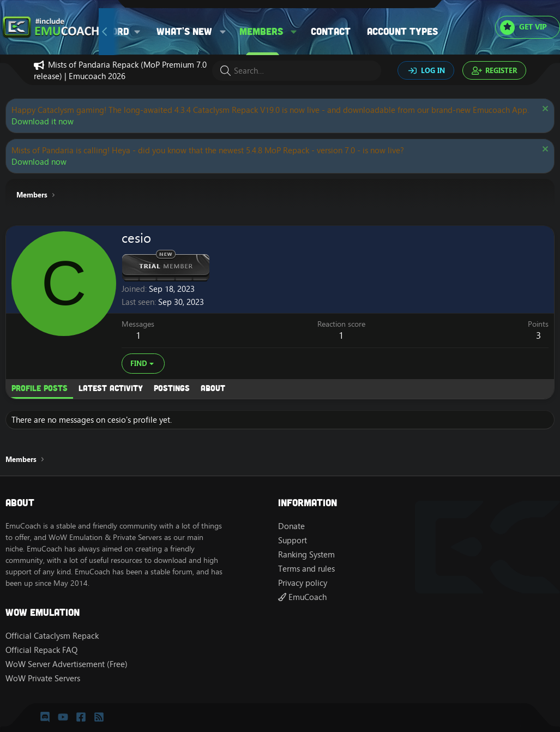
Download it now (43, 121)
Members (261, 31)
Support (293, 540)
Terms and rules (306, 569)
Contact (331, 31)
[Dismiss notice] (544, 110)
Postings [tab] (172, 388)
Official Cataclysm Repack (52, 636)
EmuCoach (302, 597)
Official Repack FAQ (41, 650)
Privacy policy (303, 583)
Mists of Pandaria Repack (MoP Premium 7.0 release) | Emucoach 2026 (120, 70)
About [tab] (213, 388)
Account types (402, 31)
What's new (184, 31)
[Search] (297, 71)
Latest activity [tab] (111, 388)
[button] (223, 31)
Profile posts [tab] (40, 388)
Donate (291, 526)
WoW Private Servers (43, 678)
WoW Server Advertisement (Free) (67, 664)
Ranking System (306, 554)
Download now (39, 162)
